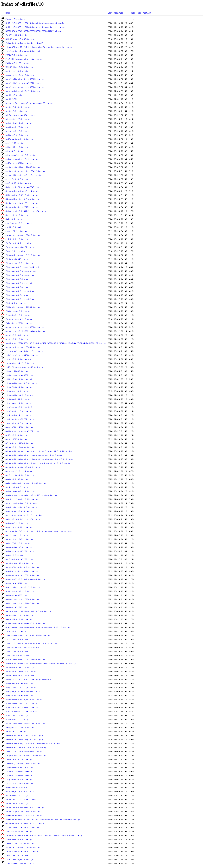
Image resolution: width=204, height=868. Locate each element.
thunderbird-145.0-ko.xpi (20, 771)
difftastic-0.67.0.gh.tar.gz (22, 195)
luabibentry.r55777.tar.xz (21, 419)
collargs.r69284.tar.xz (19, 163)
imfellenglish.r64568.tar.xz (22, 355)
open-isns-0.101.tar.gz (19, 527)
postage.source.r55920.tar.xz (22, 575)
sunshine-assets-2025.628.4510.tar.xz (27, 723)
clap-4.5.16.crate (16, 151)
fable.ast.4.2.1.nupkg (18, 243)
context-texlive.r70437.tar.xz (23, 167)
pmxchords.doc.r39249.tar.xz (22, 571)
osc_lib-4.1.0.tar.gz (18, 535)
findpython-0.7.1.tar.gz (19, 263)
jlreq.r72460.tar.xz (17, 371)
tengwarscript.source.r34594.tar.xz (26, 755)
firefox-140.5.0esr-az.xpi (21, 275)
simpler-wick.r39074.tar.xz (21, 695)
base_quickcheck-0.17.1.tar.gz (23, 91)
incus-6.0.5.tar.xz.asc (19, 359)
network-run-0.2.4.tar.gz (20, 491)
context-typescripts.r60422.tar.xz (25, 171)
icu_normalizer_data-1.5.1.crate (24, 351)
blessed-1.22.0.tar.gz (18, 119)
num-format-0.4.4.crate (19, 511)
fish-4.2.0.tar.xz (16, 303)
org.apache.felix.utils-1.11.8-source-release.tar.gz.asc (39, 531)
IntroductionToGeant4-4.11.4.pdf (24, 43)
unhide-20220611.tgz (17, 795)
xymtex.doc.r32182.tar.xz (20, 843)
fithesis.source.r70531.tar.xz (23, 307)
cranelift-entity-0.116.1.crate (24, 175)
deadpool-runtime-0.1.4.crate (22, 191)
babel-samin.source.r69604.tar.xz (25, 87)
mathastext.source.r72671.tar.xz (24, 431)
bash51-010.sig (14, 95)
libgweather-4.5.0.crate (19, 395)
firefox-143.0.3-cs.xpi (19, 283)
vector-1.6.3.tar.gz (17, 803)
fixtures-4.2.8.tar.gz (18, 311)
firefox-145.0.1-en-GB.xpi (21, 291)
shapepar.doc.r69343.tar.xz (21, 683)
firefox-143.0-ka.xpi (18, 279)
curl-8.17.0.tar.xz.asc (19, 183)
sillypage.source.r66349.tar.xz (24, 691)
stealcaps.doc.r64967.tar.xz (22, 707)
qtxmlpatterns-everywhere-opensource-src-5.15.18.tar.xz (38, 627)
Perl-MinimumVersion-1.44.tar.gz (24, 59)
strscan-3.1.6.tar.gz (18, 719)
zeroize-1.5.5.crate (17, 855)
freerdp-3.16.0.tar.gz (18, 315)
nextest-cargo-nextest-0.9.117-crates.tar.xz (31, 495)
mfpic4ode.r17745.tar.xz (19, 443)
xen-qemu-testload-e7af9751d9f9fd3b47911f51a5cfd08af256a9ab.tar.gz (45, 835)
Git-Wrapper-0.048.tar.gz (20, 39)
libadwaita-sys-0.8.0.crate (21, 383)
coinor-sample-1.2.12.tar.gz (22, 159)
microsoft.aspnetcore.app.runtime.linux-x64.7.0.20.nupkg (39, 451)
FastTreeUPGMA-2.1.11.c (19, 35)
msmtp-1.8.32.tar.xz (17, 479)
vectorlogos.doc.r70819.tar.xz (23, 811)
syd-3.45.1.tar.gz (16, 731)
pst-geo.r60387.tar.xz (18, 595)
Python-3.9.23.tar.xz (18, 63)
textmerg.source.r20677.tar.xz (23, 763)
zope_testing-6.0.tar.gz (19, 859)
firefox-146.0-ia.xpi (18, 295)
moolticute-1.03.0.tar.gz (20, 475)
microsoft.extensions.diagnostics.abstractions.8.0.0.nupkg (40, 459)
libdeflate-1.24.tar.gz (19, 387)
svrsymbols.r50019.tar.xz (20, 727)
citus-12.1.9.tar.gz (17, 147)
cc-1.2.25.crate (15, 143)
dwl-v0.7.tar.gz (15, 219)
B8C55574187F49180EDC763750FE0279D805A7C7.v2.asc (34, 31)
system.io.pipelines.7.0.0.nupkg (24, 735)
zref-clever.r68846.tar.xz (21, 863)
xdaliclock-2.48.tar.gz (19, 831)
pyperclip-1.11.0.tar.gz (19, 615)
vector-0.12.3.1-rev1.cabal (21, 799)
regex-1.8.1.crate (16, 631)
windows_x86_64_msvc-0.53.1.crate (25, 823)
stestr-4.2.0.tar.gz (17, 715)
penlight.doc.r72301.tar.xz (21, 559)
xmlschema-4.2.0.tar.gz (19, 839)
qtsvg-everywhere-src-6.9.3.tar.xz (25, 623)
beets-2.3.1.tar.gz (16, 111)
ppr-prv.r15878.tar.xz (18, 583)
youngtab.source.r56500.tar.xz (23, 847)
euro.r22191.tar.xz (16, 231)
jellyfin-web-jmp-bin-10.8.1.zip (24, 367)
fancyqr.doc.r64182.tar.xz (21, 247)
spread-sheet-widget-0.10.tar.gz (24, 699)
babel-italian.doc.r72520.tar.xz (24, 83)
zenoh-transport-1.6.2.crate (22, 851)
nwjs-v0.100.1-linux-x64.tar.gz (24, 519)
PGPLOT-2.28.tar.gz (16, 55)
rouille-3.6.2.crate (17, 639)
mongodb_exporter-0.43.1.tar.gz (24, 467)
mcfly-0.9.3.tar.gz (16, 435)
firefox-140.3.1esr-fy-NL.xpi (22, 267)
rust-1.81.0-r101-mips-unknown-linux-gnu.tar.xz (33, 643)
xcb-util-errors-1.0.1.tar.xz (22, 827)
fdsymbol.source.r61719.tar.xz (23, 255)
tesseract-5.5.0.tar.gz (19, 759)
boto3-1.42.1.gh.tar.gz (19, 123)
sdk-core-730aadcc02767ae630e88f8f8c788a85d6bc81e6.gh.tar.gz (41, 663)
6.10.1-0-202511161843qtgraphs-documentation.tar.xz (36, 27)
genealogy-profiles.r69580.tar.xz (25, 327)
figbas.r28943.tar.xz (18, 259)
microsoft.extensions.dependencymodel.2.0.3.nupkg (34, 455)
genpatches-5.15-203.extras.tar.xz (25, 331)
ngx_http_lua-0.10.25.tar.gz (22, 499)
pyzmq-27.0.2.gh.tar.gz (19, 619)
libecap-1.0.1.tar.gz (18, 391)
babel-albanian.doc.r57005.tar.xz (25, 79)
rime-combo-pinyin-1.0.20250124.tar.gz (28, 635)
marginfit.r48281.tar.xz (19, 427)
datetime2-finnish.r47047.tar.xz (24, 187)
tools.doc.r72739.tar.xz (19, 783)
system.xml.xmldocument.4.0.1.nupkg (26, 747)
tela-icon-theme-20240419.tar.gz (24, 751)
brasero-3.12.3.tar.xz (18, 131)
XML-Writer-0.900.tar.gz (19, 67)
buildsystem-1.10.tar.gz (19, 139)
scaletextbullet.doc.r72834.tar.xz (25, 659)
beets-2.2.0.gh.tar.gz (18, 107)
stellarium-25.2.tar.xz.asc (21, 711)
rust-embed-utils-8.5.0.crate (22, 647)
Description (144, 13)
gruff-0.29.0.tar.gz (17, 339)
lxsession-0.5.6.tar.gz (19, 423)
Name (8, 13)
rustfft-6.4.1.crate (17, 651)
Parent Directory (15, 19)
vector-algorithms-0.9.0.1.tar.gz (25, 807)
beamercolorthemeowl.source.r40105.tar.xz (30, 103)
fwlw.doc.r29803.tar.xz (19, 323)
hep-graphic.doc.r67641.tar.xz (23, 347)
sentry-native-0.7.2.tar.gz (21, 671)
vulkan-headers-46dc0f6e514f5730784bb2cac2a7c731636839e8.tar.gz (43, 819)
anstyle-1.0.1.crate (17, 71)
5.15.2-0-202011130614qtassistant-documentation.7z (35, 23)
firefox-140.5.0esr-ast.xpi (21, 271)
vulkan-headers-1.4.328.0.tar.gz (24, 815)
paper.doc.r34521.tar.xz (19, 539)
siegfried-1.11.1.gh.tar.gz (21, 687)
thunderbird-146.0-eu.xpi (20, 775)
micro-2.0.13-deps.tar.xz (20, 447)
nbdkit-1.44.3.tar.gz (18, 487)
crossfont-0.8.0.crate (18, 179)
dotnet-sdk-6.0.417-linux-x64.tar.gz (27, 211)
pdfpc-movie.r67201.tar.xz (21, 551)
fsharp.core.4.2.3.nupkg (19, 319)
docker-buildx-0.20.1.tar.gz (22, 203)
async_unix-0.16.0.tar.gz (20, 75)
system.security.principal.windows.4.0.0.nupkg (33, 743)
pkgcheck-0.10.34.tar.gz (19, 563)
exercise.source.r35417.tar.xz (23, 235)
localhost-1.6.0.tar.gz (19, 411)
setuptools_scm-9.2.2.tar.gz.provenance (28, 679)
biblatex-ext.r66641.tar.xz (21, 115)
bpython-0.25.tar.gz (17, 127)
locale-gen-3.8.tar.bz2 (19, 407)
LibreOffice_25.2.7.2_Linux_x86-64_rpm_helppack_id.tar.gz (39, 47)
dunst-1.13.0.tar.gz (17, 215)
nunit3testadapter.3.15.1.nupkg (24, 515)
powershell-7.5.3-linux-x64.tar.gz (25, 579)
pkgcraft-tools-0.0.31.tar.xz (22, 567)
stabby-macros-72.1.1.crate (21, 703)
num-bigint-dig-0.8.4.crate (21, 507)
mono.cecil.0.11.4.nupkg (19, 471)
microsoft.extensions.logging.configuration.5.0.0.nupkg (38, 463)
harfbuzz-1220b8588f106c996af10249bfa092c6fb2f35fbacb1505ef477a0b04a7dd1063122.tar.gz (56, 343)
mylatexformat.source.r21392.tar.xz (26, 483)
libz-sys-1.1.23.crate (18, 403)
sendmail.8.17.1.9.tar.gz (20, 667)
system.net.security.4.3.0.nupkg (24, 739)
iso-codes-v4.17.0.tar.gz (20, 363)
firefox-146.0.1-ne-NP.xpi (21, 299)
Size (133, 13)
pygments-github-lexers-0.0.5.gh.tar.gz (28, 611)
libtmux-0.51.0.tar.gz (18, 399)
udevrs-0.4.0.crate (16, 787)
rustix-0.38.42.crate (18, 655)
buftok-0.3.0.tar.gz (17, 135)
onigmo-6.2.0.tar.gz (17, 523)
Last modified (115, 13)
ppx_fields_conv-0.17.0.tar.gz (23, 587)
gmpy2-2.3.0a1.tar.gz (18, 335)
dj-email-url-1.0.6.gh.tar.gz (22, 199)
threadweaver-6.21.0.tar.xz (21, 767)
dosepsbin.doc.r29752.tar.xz (22, 207)
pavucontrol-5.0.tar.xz (19, 547)
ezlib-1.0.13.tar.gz (17, 239)
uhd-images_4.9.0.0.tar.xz (21, 791)
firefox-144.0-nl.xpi (18, 287)
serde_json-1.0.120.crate (20, 675)
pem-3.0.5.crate (15, 555)
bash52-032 (12, 99)
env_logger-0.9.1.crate (19, 223)
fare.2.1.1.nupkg (15, 251)
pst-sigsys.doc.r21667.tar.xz (22, 603)
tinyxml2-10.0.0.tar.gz (19, 779)
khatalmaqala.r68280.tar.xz (21, 375)
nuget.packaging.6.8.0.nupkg (22, 503)
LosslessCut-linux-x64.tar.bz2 (23, 51)
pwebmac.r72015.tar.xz (18, 607)
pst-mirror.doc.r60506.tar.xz (22, 599)
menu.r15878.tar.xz (16, 439)
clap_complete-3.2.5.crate (21, 155)
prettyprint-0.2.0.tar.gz (20, 591)
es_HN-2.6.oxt (13, 227)
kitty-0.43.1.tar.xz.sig (19, 379)
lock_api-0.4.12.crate (18, 415)
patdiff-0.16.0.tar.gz (18, 543)
